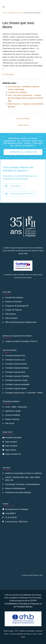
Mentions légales (9, 631)
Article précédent (23, 119)
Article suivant (23, 125)
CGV (16, 631)
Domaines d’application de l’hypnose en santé (23, 634)
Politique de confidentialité (27, 631)
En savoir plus (8, 74)
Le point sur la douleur (17, 92)
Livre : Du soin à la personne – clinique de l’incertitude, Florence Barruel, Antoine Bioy (26, 98)
